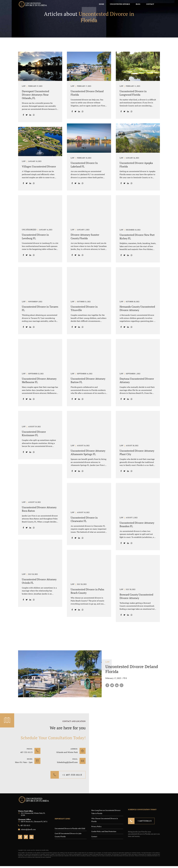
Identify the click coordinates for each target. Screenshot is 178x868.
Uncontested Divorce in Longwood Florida (133, 93)
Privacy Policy (96, 826)
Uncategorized (29, 230)
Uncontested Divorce (120, 4)
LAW (24, 86)
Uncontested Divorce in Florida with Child (70, 828)
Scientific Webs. (45, 850)
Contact (150, 4)
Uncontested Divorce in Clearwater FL (84, 519)
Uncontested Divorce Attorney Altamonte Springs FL (88, 452)
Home (101, 4)
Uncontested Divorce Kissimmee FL (34, 433)
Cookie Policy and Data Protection (104, 831)
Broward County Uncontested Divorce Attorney (136, 596)
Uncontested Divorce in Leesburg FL (35, 236)
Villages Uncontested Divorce (39, 166)
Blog (138, 4)
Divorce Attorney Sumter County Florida (85, 236)
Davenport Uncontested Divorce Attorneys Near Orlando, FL (35, 95)
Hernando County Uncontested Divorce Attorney (137, 308)
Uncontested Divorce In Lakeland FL (84, 165)
